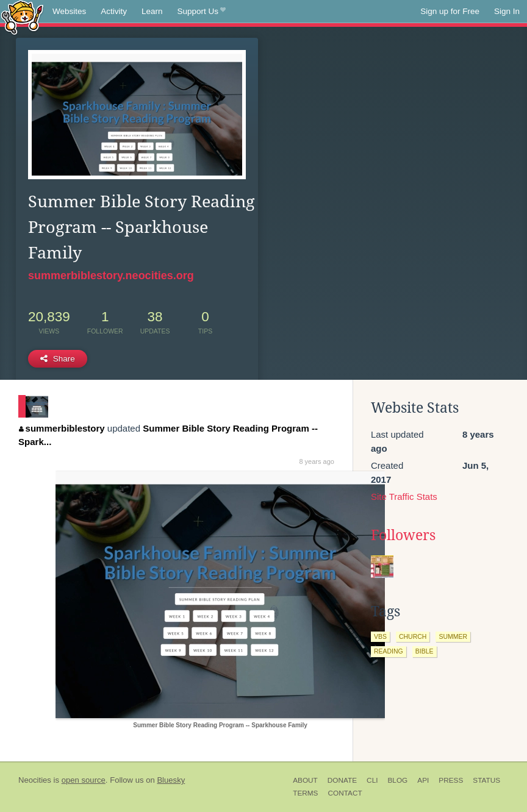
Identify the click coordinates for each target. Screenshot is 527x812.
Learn (152, 11)
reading (389, 651)
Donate (342, 780)
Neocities (35, 780)
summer (453, 636)
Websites (69, 11)
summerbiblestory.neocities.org (111, 276)
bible (425, 651)
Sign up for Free (450, 11)
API (423, 780)
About (305, 780)
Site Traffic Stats (404, 497)
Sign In (507, 11)
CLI (372, 780)
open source (84, 780)
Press (451, 780)
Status (486, 780)
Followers (403, 535)
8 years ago (316, 461)
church (413, 636)
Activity (114, 11)
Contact (345, 793)
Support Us (202, 12)
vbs (380, 636)
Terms (305, 793)
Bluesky (171, 780)
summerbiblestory (62, 428)
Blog (397, 780)
